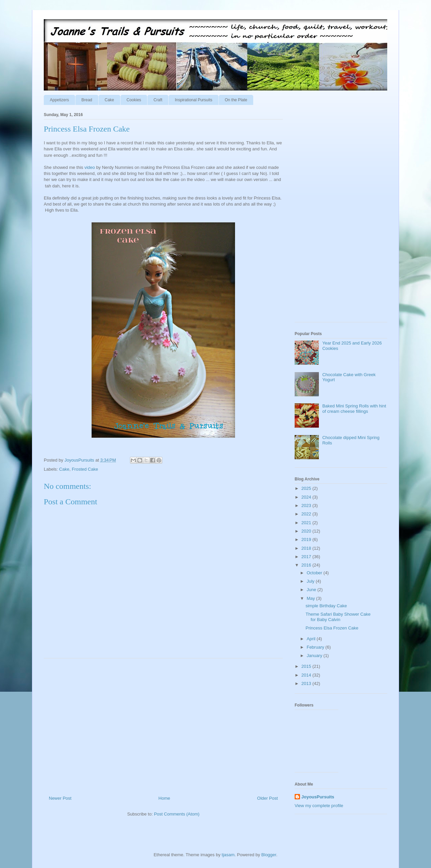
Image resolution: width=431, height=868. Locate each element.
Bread (87, 100)
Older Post (268, 798)
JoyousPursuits (318, 797)
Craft (158, 100)
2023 (307, 505)
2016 (307, 565)
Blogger (269, 855)
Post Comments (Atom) (177, 814)
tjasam (228, 855)
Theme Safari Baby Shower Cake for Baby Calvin (338, 617)
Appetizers (59, 100)
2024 (307, 497)
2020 (307, 531)
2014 (307, 675)
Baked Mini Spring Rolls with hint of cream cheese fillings (354, 409)
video (90, 167)
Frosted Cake (85, 469)
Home (164, 798)
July (311, 581)
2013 (307, 683)
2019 (307, 539)
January (315, 656)
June (312, 590)
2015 (307, 666)
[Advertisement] (163, 724)
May (311, 598)
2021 (307, 523)
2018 (307, 548)
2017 (307, 557)
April (312, 639)
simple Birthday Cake (326, 606)
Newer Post (60, 798)
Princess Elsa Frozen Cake (332, 628)
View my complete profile (319, 806)
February (316, 647)
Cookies (134, 100)
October (315, 573)
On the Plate (236, 100)
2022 (307, 514)
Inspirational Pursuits (193, 100)
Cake (109, 100)
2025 (307, 488)
